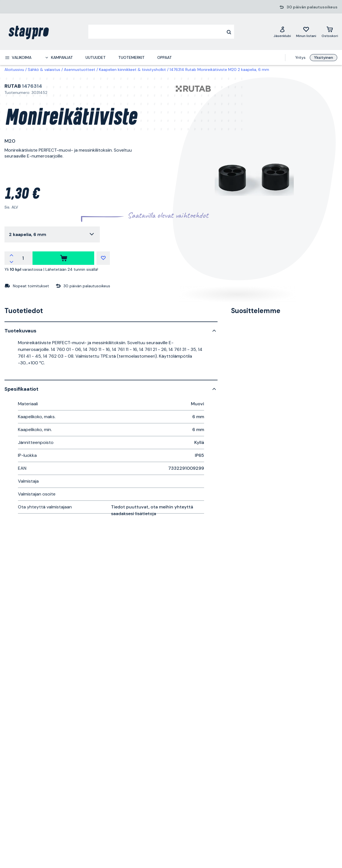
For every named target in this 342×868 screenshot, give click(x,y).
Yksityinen (323, 57)
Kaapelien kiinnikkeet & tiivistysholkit (132, 70)
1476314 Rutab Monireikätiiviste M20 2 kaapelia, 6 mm (219, 70)
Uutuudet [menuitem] (96, 57)
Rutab (13, 86)
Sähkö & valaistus (44, 70)
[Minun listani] (306, 32)
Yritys (300, 57)
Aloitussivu (14, 70)
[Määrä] (23, 258)
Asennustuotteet (80, 70)
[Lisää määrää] (11, 255)
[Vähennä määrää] (11, 261)
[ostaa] (63, 258)
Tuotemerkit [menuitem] (131, 57)
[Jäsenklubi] (282, 32)
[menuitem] (18, 57)
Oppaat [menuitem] (165, 57)
